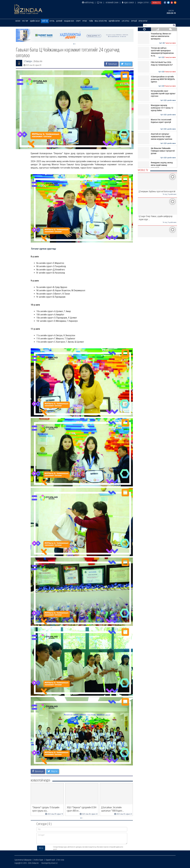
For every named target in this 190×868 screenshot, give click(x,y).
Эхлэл (18, 21)
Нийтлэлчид (88, 2)
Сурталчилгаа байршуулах (23, 860)
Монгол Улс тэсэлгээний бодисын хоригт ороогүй (157, 121)
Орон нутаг (143, 21)
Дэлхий (59, 21)
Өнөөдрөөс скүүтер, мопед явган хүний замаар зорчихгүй (157, 165)
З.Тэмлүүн (28, 61)
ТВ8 (100, 2)
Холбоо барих (39, 860)
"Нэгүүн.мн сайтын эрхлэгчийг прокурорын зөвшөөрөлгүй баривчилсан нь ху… (157, 52)
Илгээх (41, 848)
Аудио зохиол (128, 2)
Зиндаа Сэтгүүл (143, 2)
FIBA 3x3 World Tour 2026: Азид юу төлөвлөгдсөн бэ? (157, 64)
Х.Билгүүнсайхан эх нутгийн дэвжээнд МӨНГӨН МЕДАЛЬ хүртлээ (157, 79)
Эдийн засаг (35, 21)
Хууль (52, 21)
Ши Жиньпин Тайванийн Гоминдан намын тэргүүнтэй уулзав (157, 151)
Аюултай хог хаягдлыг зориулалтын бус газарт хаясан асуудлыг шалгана (157, 137)
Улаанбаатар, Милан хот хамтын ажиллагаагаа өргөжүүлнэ (157, 36)
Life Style (125, 21)
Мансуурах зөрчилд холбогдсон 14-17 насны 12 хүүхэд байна (157, 108)
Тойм (91, 21)
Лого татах (61, 860)
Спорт (78, 21)
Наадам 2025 (69, 21)
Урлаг (85, 21)
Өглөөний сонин (112, 2)
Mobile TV (156, 2)
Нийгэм (45, 21)
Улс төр (25, 21)
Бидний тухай (50, 860)
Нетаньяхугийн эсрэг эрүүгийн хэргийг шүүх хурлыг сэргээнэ (157, 94)
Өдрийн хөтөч (114, 21)
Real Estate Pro (101, 21)
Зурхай (134, 21)
